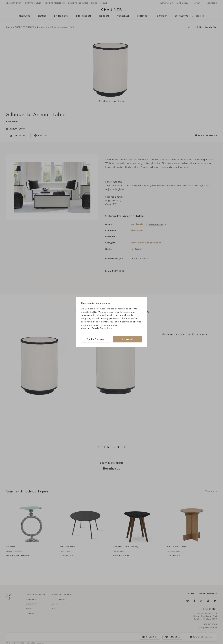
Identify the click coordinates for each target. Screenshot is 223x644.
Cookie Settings (96, 339)
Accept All (127, 339)
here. (110, 328)
